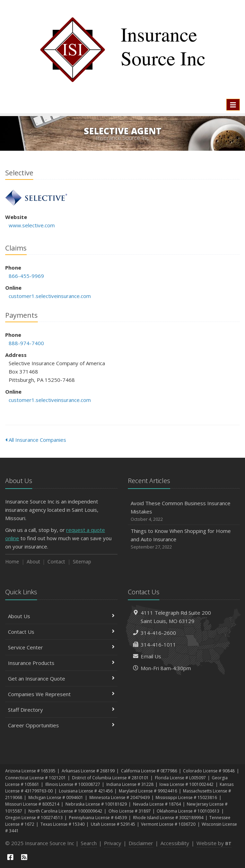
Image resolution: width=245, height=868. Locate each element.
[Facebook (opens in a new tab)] (10, 857)
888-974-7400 (26, 343)
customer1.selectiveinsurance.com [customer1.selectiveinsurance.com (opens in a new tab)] (50, 296)
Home (12, 562)
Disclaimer (141, 843)
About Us (61, 616)
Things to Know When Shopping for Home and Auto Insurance (184, 539)
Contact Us (61, 632)
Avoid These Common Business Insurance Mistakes (184, 511)
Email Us (151, 656)
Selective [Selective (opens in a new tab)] (36, 198)
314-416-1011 (158, 645)
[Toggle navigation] (233, 105)
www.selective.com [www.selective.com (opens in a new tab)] (32, 225)
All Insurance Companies (36, 440)
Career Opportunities (61, 725)
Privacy (113, 843)
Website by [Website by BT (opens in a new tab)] (214, 843)
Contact (56, 562)
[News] (24, 857)
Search (89, 843)
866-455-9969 (26, 276)
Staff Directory (61, 710)
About (33, 562)
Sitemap (82, 562)
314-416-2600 (158, 633)
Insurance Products (61, 663)
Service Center (61, 647)
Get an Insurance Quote (61, 678)
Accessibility (175, 843)
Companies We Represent (61, 694)
